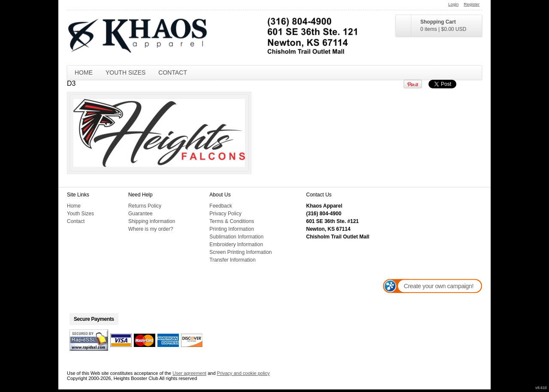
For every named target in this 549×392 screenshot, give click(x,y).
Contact (173, 72)
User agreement (189, 373)
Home (84, 72)
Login (453, 4)
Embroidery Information (236, 244)
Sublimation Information (236, 237)
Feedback (221, 206)
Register (472, 4)
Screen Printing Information (240, 252)
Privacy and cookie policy (244, 373)
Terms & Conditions (232, 221)
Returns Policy (145, 206)
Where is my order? (151, 229)
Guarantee (140, 214)
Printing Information (232, 229)
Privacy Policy (225, 214)
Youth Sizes (125, 72)
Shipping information (152, 221)
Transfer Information (232, 260)
